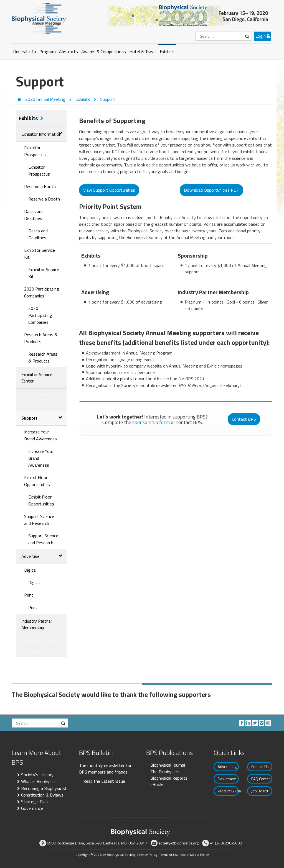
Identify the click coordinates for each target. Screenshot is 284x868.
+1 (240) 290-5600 (226, 843)
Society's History (37, 775)
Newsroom (227, 779)
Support (108, 99)
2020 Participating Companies (42, 292)
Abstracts (69, 52)
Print (29, 595)
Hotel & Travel (143, 52)
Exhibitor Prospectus (35, 151)
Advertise (30, 556)
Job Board (260, 791)
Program (48, 52)
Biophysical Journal (168, 765)
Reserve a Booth (40, 186)
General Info (25, 52)
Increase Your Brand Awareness (40, 435)
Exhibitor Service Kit (40, 254)
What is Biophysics (39, 781)
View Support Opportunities (109, 190)
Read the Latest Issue (104, 781)
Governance (32, 808)
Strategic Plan (34, 802)
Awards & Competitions (104, 52)
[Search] (224, 36)
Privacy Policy (147, 855)
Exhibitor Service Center (37, 378)
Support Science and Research (39, 520)
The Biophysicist (166, 772)
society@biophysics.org (178, 843)
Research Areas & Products (41, 338)
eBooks (157, 784)
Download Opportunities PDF (211, 190)
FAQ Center (261, 779)
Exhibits (167, 52)
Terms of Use (169, 855)
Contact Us (260, 766)
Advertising (227, 766)
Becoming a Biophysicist (44, 788)
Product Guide (228, 791)
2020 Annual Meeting (46, 99)
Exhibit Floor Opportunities (37, 481)
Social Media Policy (195, 855)
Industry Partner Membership (37, 624)
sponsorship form (151, 422)
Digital (30, 570)
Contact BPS (244, 419)
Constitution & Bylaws (42, 795)
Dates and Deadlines (34, 215)
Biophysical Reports (169, 778)
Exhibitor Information (41, 134)
